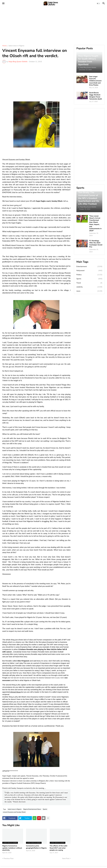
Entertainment (89, 267)
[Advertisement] (53, 24)
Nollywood (89, 271)
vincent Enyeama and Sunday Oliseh (14, 812)
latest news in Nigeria (16, 46)
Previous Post (8, 858)
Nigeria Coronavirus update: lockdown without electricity (12, 848)
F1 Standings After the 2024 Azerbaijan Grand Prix (96, 244)
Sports (45, 809)
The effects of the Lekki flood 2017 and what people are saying (59, 848)
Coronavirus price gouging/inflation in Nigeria (36, 847)
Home (5, 46)
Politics (89, 275)
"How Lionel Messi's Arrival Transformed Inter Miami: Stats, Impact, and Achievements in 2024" (95, 223)
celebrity (89, 287)
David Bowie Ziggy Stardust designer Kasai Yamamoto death (96, 96)
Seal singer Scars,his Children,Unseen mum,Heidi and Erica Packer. (95, 81)
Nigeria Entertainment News (32, 809)
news (89, 291)
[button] (3, 3)
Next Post (66, 858)
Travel (89, 283)
